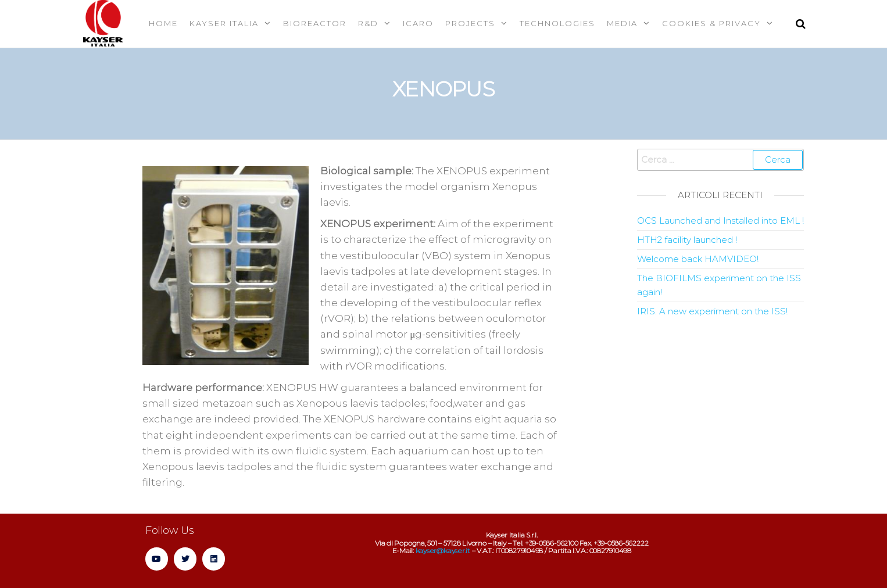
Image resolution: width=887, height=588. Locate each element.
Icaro (418, 23)
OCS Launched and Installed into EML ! (720, 220)
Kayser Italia (224, 23)
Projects (470, 23)
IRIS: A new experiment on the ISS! (712, 311)
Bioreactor (315, 23)
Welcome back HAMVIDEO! (698, 259)
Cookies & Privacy (711, 23)
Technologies (557, 23)
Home (163, 23)
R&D (368, 23)
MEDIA (622, 23)
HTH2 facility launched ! (687, 240)
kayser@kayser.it (443, 551)
